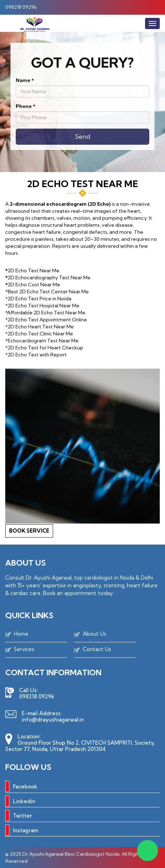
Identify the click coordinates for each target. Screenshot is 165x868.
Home (21, 634)
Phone (26, 106)
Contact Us (97, 649)
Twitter (19, 816)
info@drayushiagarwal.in (53, 720)
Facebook (21, 787)
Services (24, 649)
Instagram (22, 830)
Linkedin (20, 801)
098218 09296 (21, 7)
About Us (95, 634)
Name (25, 80)
